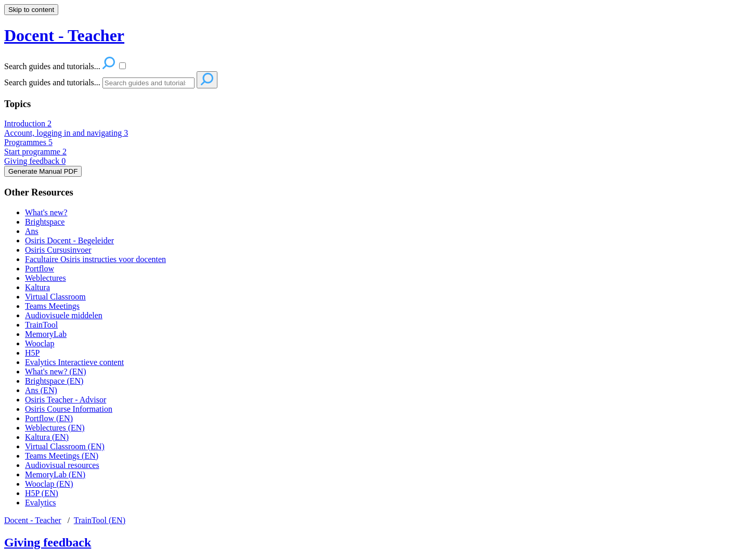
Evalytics (41, 503)
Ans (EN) (41, 390)
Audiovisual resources (62, 465)
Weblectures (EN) (55, 428)
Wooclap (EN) (49, 484)
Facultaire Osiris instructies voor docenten (95, 259)
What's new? (46, 212)
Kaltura (37, 287)
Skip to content (31, 10)
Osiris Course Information (69, 409)
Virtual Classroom (55, 297)
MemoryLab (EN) (55, 474)
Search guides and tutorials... (52, 82)
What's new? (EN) (56, 372)
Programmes (28, 142)
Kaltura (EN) (47, 437)
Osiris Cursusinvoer (58, 250)
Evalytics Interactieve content (74, 362)
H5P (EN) (42, 493)
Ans (32, 231)
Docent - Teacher (33, 520)
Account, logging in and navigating (66, 133)
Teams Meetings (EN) (62, 456)
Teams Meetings (52, 306)
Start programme (35, 152)
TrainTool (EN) (100, 520)
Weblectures (46, 278)
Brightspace (45, 222)
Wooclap (40, 343)
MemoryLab (46, 334)
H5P (32, 353)
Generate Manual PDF (43, 171)
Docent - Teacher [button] (64, 35)
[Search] (148, 83)
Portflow (40, 269)
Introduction (28, 123)
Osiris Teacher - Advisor (66, 400)
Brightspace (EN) (54, 381)
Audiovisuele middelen (64, 315)
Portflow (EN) (49, 418)
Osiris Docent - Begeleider (69, 240)
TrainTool (41, 325)
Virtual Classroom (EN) (65, 446)
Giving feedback (35, 161)
